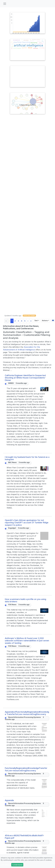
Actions (45, 320)
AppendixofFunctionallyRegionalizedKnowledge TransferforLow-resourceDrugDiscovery (27, 713)
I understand (17, 865)
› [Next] (28, 321)
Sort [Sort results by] (36, 320)
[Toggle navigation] (5, 4)
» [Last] (31, 321)
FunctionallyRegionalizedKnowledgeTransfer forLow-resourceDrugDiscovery (26, 769)
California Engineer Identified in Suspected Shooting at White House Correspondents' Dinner (25, 378)
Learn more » (5, 865)
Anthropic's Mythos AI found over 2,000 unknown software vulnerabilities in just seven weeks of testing (27, 641)
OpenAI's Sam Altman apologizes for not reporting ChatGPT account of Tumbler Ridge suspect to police (27, 523)
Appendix (9, 800)
